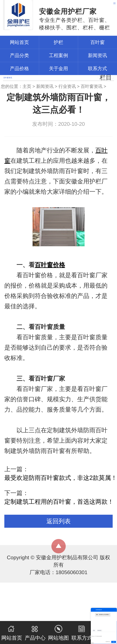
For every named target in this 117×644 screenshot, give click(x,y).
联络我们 (100, 630)
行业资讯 (67, 86)
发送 (114, 642)
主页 (27, 86)
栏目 (106, 77)
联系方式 (97, 69)
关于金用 (58, 69)
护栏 (58, 42)
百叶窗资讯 (92, 86)
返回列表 (59, 521)
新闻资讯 (97, 55)
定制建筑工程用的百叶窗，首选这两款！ (59, 502)
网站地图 (59, 633)
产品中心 (35, 633)
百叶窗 (98, 42)
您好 (94, 630)
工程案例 (58, 55)
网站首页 (12, 633)
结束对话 (108, 642)
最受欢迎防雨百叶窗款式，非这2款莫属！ (61, 478)
